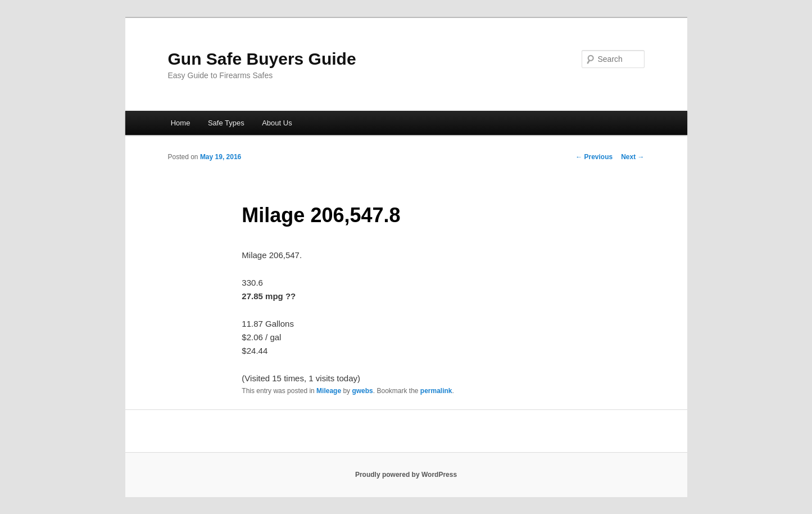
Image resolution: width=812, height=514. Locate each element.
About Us (277, 123)
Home (181, 123)
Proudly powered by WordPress (406, 475)
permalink (436, 391)
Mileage (329, 391)
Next (632, 157)
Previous (594, 157)
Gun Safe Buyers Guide (262, 59)
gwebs (362, 391)
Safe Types (226, 123)
